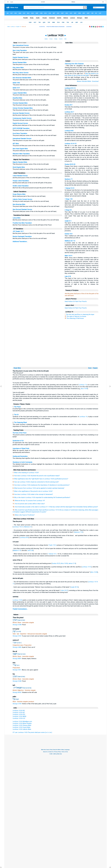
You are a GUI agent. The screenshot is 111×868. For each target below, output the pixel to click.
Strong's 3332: (17, 636)
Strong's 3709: (17, 704)
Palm (77, 301)
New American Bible (19, 204)
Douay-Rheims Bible (19, 194)
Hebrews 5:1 (28, 527)
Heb (65, 39)
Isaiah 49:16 (74, 587)
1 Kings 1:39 (69, 199)
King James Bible (18, 68)
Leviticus (13, 27)
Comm (61, 39)
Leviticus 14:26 (17, 600)
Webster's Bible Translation (21, 154)
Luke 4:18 (68, 276)
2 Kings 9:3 (68, 210)
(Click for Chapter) (22, 43)
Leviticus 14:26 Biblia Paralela (22, 723)
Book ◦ (90, 368)
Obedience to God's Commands (22, 462)
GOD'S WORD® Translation (21, 128)
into (79, 75)
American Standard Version (21, 113)
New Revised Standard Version (22, 209)
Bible (9, 27)
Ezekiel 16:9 (69, 234)
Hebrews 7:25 (78, 532)
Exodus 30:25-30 (70, 164)
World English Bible (19, 167)
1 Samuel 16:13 (69, 188)
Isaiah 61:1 (68, 221)
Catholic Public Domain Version (22, 199)
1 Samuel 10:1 (52, 554)
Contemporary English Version (22, 118)
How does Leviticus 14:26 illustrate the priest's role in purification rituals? (37, 476)
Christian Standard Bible (20, 103)
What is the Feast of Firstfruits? (25, 515)
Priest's (84, 301)
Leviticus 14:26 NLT (19, 712)
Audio (46, 39)
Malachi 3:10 (17, 550)
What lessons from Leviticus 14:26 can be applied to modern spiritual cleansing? (39, 488)
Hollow (70, 301)
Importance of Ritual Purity (21, 448)
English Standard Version (20, 57)
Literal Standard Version (20, 176)
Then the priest (90, 73)
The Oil (16, 415)
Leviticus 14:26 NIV (19, 711)
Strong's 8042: (17, 692)
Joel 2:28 (30, 550)
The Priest (17, 407)
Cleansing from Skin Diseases (74, 64)
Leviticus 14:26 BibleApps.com (22, 721)
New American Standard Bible (22, 78)
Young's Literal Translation (21, 181)
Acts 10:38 (84, 389)
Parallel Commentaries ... (20, 609)
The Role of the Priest (20, 433)
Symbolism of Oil (18, 441)
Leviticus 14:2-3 (18, 527)
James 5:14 (72, 563)
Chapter (95, 368)
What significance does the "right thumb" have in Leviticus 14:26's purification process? (41, 479)
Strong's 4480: (17, 647)
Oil (74, 301)
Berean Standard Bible (20, 63)
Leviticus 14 (83, 385)
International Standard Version (22, 139)
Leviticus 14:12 (87, 567)
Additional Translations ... (20, 242)
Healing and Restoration (20, 456)
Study (56, 39)
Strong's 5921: (17, 670)
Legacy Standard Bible (20, 93)
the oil (76, 75)
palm (87, 75)
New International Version (21, 45)
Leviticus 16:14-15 (71, 144)
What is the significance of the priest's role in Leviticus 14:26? (33, 491)
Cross (51, 39)
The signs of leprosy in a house (76, 316)
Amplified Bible (17, 98)
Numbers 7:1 (69, 179)
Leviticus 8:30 (69, 131)
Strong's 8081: (17, 659)
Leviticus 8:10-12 (70, 88)
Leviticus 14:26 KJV (19, 718)
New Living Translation (20, 50)
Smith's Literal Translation (21, 186)
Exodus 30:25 (56, 563)
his (82, 75)
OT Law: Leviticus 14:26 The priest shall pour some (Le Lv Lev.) (32, 732)
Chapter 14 (18, 27)
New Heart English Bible (20, 149)
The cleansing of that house (75, 318)
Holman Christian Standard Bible (23, 108)
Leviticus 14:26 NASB (19, 716)
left (84, 75)
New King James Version (21, 73)
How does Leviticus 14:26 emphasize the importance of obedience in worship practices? (42, 485)
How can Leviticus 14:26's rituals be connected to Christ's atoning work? (36, 482)
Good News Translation (20, 133)
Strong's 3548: (17, 625)
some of (71, 75)
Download (95, 81)
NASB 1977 (16, 88)
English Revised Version (20, 123)
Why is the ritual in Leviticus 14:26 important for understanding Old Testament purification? (42, 497)
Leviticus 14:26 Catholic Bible (22, 729)
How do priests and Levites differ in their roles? (30, 504)
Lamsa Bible (17, 218)
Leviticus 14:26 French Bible (21, 727)
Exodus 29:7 (69, 105)
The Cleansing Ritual (20, 422)
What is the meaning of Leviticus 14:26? (27, 473)
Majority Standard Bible (20, 162)
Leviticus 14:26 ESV (19, 714)
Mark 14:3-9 (68, 256)
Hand (66, 301)
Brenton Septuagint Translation (22, 236)
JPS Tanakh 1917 (18, 231)
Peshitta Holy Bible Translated (22, 223)
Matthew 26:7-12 (70, 241)
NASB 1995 (16, 83)
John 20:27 (64, 590)
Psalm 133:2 (52, 545)
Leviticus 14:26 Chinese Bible (22, 725)
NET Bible (16, 144)
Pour (80, 301)
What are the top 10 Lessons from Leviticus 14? (30, 501)
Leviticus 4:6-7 (69, 112)
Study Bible (17, 368)
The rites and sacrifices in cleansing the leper (80, 314)
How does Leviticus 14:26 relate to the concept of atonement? (33, 494)
